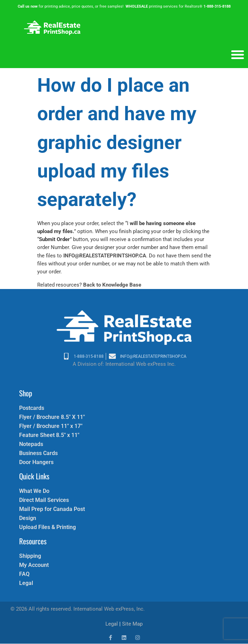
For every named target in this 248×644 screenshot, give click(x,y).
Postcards (32, 408)
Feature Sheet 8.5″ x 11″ (49, 435)
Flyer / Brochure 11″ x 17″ (51, 426)
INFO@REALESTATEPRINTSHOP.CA (105, 256)
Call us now (28, 6)
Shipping (30, 556)
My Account (34, 565)
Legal (26, 583)
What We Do (34, 491)
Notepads (31, 444)
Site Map (132, 624)
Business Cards (38, 453)
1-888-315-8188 (217, 6)
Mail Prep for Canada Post (52, 509)
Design (28, 518)
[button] (238, 55)
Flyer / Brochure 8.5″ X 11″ (52, 417)
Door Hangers (36, 462)
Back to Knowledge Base (112, 285)
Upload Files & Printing (47, 527)
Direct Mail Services (44, 500)
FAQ (24, 574)
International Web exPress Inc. (141, 364)
